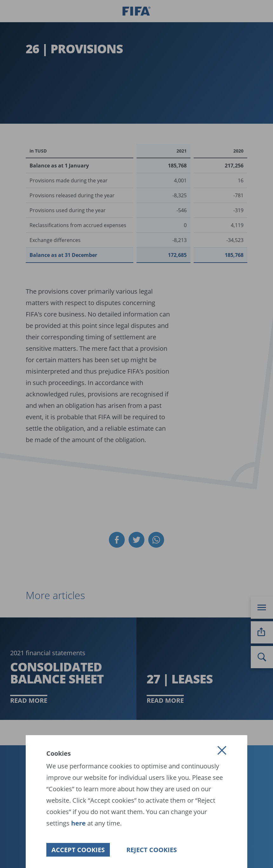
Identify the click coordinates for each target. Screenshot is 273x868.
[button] (222, 750)
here (78, 823)
